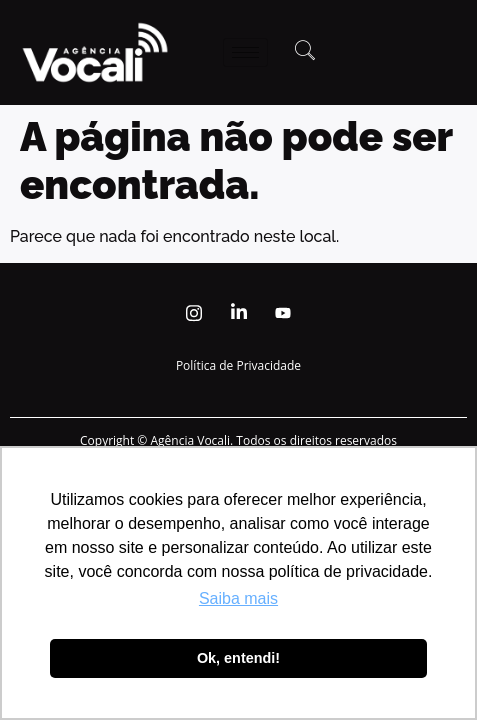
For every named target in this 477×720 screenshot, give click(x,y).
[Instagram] (194, 313)
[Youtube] (283, 313)
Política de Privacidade (238, 365)
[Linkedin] (239, 313)
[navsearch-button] (305, 52)
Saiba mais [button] (238, 598)
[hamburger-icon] (245, 52)
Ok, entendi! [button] (238, 658)
